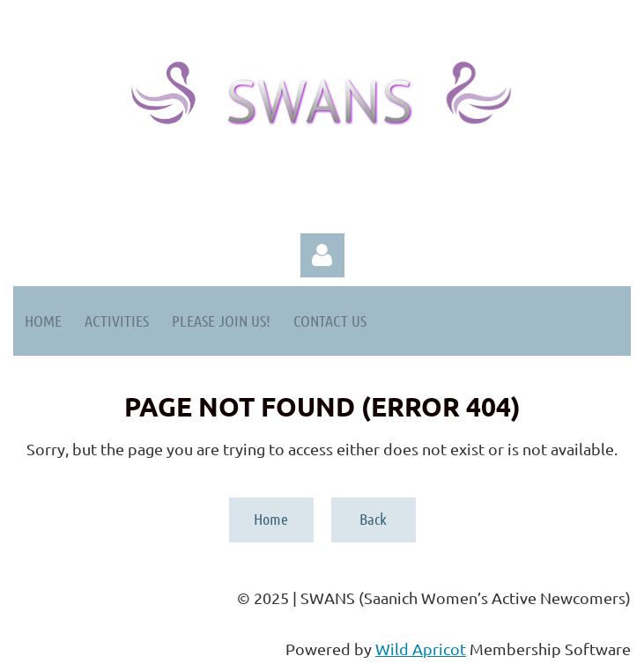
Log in (322, 255)
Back (373, 519)
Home (271, 519)
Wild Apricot (421, 649)
